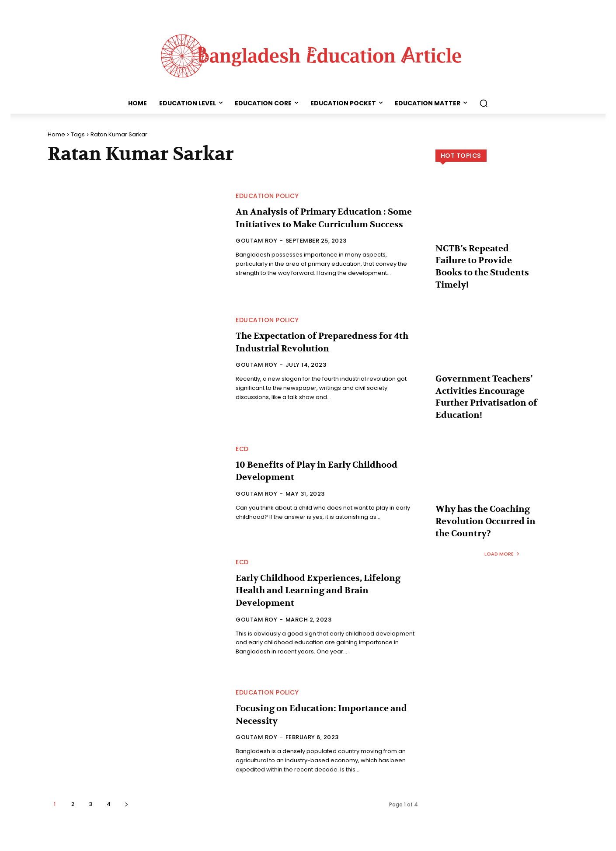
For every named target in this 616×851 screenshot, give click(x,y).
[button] (484, 103)
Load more (502, 509)
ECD (242, 449)
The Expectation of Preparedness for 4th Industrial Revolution (322, 342)
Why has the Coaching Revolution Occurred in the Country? (483, 480)
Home (56, 134)
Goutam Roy (256, 247)
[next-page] (127, 804)
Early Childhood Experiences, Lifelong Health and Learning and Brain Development (316, 590)
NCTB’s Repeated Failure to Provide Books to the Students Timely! (483, 257)
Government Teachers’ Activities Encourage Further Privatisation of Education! (485, 369)
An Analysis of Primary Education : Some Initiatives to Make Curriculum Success (324, 218)
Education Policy (267, 190)
